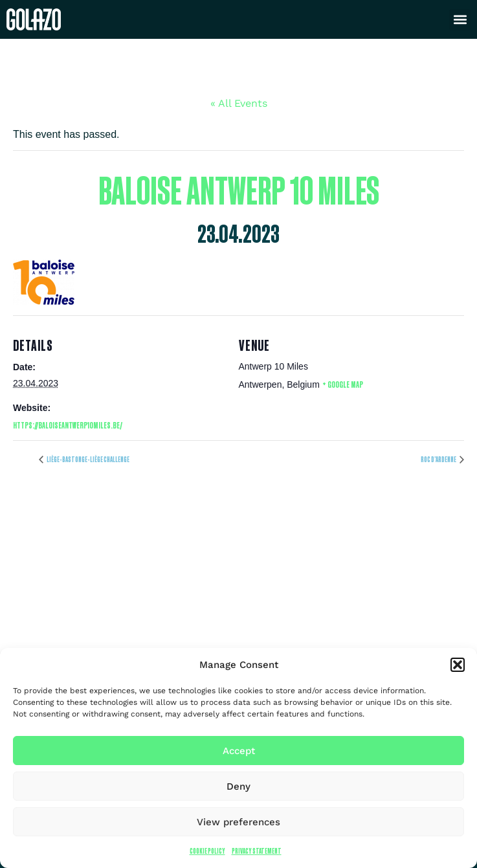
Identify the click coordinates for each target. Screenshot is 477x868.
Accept (239, 751)
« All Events (239, 103)
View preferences (239, 822)
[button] (458, 665)
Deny (239, 786)
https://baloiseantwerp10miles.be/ (68, 425)
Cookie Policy (207, 851)
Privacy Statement (257, 851)
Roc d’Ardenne (439, 459)
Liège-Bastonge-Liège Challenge (88, 459)
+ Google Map (343, 384)
